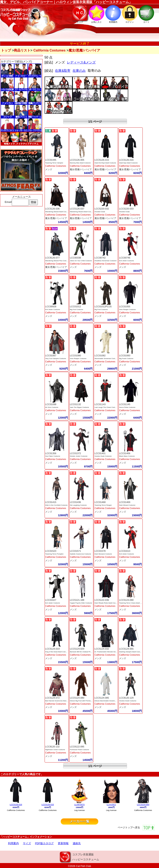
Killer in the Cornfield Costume (56, 505)
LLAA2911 (111, 804)
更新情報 (63, 843)
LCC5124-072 (52, 698)
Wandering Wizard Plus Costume (57, 261)
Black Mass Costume (127, 456)
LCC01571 (75, 551)
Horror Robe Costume (127, 407)
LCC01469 (125, 502)
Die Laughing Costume (78, 505)
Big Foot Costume (76, 309)
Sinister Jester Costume (79, 456)
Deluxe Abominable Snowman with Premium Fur (112, 701)
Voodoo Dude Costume (103, 456)
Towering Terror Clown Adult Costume (133, 603)
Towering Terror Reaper (103, 505)
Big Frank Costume (126, 359)
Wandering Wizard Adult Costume (58, 212)
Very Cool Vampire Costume (56, 359)
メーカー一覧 (79, 821)
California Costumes (50, 50)
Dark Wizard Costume (127, 505)
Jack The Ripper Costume (79, 407)
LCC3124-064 (143, 804)
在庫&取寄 (63, 71)
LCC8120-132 (52, 747)
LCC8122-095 (77, 747)
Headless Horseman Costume (106, 261)
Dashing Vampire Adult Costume (131, 652)
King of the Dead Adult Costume (57, 652)
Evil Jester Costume (126, 261)
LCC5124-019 (52, 649)
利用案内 (13, 843)
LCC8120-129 (126, 698)
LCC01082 (100, 356)
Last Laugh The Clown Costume (106, 407)
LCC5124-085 (102, 698)
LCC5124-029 (77, 649)
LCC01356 (51, 453)
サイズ (27, 843)
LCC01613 (125, 551)
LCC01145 (125, 404)
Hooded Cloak (100, 212)
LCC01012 (75, 306)
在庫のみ (79, 71)
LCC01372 (75, 453)
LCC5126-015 (102, 160)
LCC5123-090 (126, 600)
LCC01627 (51, 600)
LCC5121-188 (77, 600)
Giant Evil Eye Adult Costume (105, 163)
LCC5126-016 (126, 160)
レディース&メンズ (81, 62)
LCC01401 (100, 453)
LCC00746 (125, 258)
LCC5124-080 (77, 698)
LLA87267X (79, 804)
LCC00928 (51, 306)
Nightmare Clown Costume (55, 750)
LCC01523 (51, 551)
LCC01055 (125, 306)
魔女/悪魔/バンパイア (81, 169)
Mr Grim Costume (52, 407)
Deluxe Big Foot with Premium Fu (82, 701)
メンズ (49, 169)
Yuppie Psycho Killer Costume (81, 603)
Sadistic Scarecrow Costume (80, 554)
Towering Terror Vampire (54, 163)
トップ (6, 50)
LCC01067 (51, 356)
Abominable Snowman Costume (106, 359)
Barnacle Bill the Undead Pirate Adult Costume (87, 652)
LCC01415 (51, 502)
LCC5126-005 (77, 160)
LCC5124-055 (126, 649)
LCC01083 (125, 356)
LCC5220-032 (102, 209)
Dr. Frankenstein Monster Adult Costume (109, 652)
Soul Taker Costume (53, 456)
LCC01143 (100, 404)
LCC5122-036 (102, 600)
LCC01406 (125, 453)
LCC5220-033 (126, 209)
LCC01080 (75, 356)
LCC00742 (100, 258)
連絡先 (77, 843)
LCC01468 (100, 502)
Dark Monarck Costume (103, 554)
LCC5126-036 (52, 209)
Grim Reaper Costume (127, 309)
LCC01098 (51, 404)
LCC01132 (75, 404)
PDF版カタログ (44, 843)
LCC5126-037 (77, 209)
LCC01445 (51, 160)
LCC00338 (75, 258)
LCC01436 (75, 502)
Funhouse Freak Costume (79, 750)
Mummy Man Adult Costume (80, 163)
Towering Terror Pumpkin (54, 554)
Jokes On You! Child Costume (81, 261)
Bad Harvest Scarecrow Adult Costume (59, 701)
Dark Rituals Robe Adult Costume (107, 603)
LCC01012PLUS (103, 306)
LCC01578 (100, 551)
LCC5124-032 (102, 649)
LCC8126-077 (52, 258)
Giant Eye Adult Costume (128, 163)
